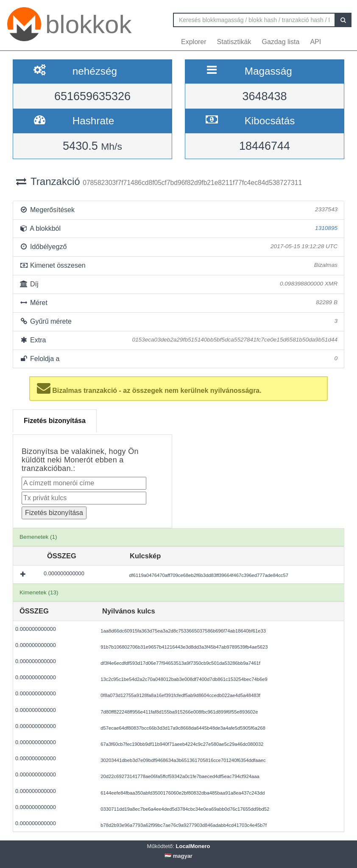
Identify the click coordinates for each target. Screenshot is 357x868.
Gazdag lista (281, 42)
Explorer (194, 42)
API (315, 42)
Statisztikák (234, 42)
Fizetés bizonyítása (55, 421)
